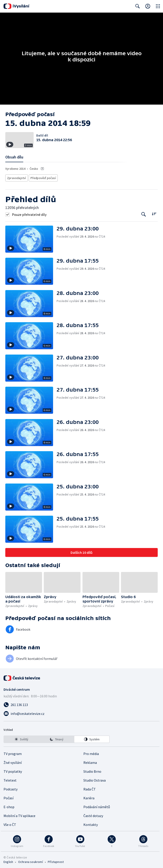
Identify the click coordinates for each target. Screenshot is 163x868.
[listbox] (57, 738)
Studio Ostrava (95, 779)
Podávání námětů (97, 806)
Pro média (91, 752)
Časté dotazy (93, 814)
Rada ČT (90, 788)
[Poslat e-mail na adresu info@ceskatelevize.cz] (81, 712)
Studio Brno (92, 770)
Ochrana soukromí (31, 860)
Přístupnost (56, 860)
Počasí (9, 797)
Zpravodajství (16, 177)
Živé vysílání (13, 761)
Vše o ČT (10, 823)
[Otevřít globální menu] (158, 6)
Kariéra (89, 797)
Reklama (90, 761)
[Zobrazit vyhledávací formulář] (138, 6)
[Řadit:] (154, 213)
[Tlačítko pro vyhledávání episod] (144, 213)
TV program (13, 752)
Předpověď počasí (41, 177)
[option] (21, 738)
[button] (31, 238)
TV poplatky (13, 770)
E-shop (9, 806)
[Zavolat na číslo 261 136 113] (81, 703)
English (8, 860)
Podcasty (11, 788)
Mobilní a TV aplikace (19, 814)
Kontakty (91, 823)
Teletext (10, 779)
